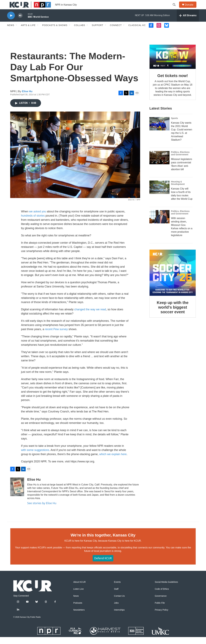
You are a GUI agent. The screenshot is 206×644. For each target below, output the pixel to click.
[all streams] (188, 22)
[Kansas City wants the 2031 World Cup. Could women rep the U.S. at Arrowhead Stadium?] (159, 131)
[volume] (20, 23)
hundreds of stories (33, 223)
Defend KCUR (103, 565)
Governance (161, 603)
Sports (174, 125)
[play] (11, 23)
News (11, 32)
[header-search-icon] (176, 8)
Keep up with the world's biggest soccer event (173, 314)
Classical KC (137, 32)
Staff (116, 596)
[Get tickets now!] (173, 64)
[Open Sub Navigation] (17, 32)
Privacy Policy (162, 617)
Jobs (116, 610)
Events (117, 589)
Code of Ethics (162, 596)
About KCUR (79, 589)
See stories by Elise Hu (42, 510)
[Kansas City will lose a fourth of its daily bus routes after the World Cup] (159, 194)
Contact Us (119, 603)
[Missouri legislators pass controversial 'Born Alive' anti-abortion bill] (159, 165)
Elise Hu (27, 98)
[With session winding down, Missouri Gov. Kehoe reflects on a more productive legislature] (159, 224)
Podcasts (78, 610)
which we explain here (113, 461)
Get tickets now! (173, 83)
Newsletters (79, 617)
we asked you (38, 218)
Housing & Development (178, 190)
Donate (191, 8)
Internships (119, 617)
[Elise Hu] (17, 494)
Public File (160, 610)
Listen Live (78, 596)
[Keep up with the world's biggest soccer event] (173, 280)
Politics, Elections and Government (180, 160)
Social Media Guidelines (166, 589)
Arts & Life (28, 32)
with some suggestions (35, 457)
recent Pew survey (56, 336)
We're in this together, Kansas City (103, 542)
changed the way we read (90, 316)
